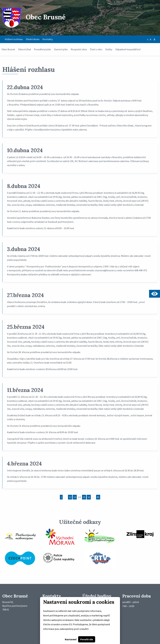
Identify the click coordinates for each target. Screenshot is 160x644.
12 (70, 497)
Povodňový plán (42, 49)
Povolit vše (87, 639)
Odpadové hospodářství (128, 49)
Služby (109, 49)
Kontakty (48, 39)
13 (75, 497)
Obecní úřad (24, 49)
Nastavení (71, 639)
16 (89, 497)
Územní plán (61, 49)
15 (84, 497)
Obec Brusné (8, 49)
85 (98, 497)
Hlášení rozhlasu (14, 39)
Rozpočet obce (79, 49)
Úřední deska (33, 39)
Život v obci (96, 49)
